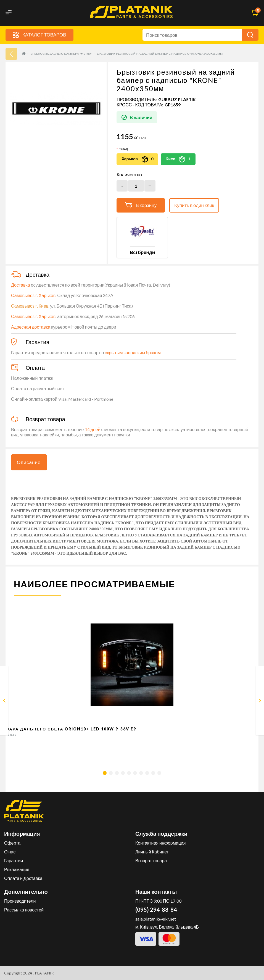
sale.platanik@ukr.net (156, 919)
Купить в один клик (194, 205)
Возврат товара (151, 860)
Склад (123, 149)
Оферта (12, 843)
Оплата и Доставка (23, 878)
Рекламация (17, 869)
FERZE (11, 735)
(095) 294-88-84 (156, 910)
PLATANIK (45, 973)
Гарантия (14, 860)
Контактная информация (160, 843)
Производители (20, 901)
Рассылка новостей (24, 910)
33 (11, 54)
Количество (129, 175)
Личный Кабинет (152, 852)
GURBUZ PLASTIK (177, 99)
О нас (10, 852)
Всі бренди (142, 252)
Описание (29, 462)
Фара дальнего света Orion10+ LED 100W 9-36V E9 (71, 729)
